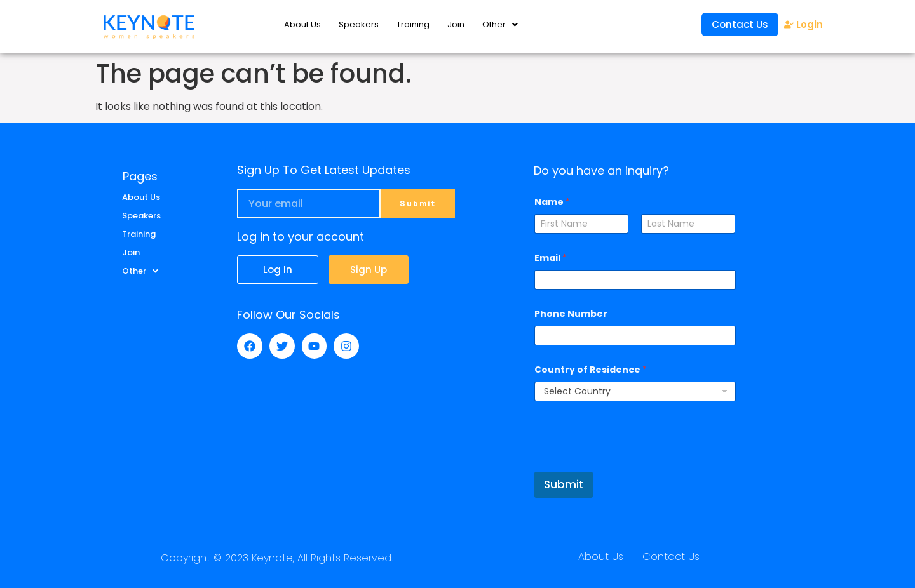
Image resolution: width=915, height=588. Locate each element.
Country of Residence (591, 370)
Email (551, 258)
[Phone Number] (635, 336)
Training (413, 24)
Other (500, 24)
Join (456, 24)
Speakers (359, 24)
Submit (564, 484)
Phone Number (571, 314)
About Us (302, 24)
